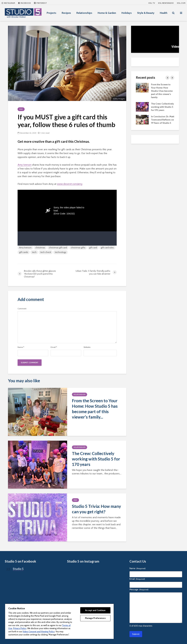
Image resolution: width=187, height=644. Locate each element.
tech (34, 252)
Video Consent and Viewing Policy (39, 632)
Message (139, 589)
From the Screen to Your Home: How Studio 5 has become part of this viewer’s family (162, 91)
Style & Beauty (146, 13)
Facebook (25, 3)
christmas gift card (58, 248)
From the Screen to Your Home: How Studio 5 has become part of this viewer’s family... (95, 409)
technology (60, 252)
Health (164, 13)
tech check (46, 252)
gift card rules (107, 248)
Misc (21, 109)
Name (21, 347)
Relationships (84, 13)
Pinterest (40, 3)
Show (38, 13)
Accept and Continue (95, 610)
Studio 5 (18, 569)
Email (54, 347)
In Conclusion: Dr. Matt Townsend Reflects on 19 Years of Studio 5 (163, 120)
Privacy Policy (20, 628)
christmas (40, 248)
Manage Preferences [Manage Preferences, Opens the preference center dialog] (95, 618)
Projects (51, 13)
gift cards (24, 252)
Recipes (66, 13)
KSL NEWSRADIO (166, 3)
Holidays (127, 13)
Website (87, 347)
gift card (93, 248)
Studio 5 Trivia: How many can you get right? (96, 509)
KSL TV (152, 3)
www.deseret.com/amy (70, 184)
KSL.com (181, 3)
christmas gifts (78, 248)
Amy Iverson (25, 165)
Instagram (8, 3)
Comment (22, 309)
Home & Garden (107, 13)
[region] (59, 621)
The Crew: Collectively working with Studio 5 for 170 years (96, 459)
